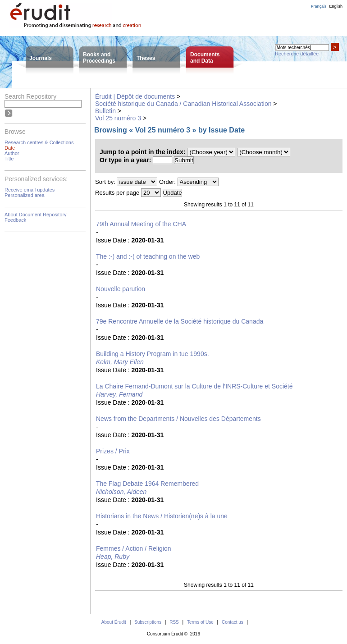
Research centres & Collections (39, 142)
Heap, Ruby (113, 557)
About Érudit (114, 622)
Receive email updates (30, 190)
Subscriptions (148, 622)
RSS (174, 622)
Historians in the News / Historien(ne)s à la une (162, 516)
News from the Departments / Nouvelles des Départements (178, 419)
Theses (146, 58)
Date (10, 148)
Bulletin (105, 111)
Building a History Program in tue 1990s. (153, 354)
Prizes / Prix (113, 451)
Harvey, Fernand (119, 394)
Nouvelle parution (121, 289)
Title (9, 159)
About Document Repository (36, 215)
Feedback (15, 220)
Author (12, 153)
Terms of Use (200, 622)
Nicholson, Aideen (121, 492)
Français (319, 6)
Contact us (233, 622)
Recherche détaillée (297, 54)
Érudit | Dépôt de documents (135, 96)
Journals (41, 58)
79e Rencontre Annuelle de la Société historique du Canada (180, 321)
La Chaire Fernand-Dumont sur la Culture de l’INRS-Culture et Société (194, 386)
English (336, 6)
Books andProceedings (99, 58)
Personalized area (25, 195)
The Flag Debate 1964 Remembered (147, 484)
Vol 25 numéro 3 (118, 118)
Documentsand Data (205, 58)
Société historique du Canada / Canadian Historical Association (183, 104)
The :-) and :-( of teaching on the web (148, 256)
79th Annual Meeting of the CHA (141, 224)
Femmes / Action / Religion (134, 548)
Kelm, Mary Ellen (120, 362)
